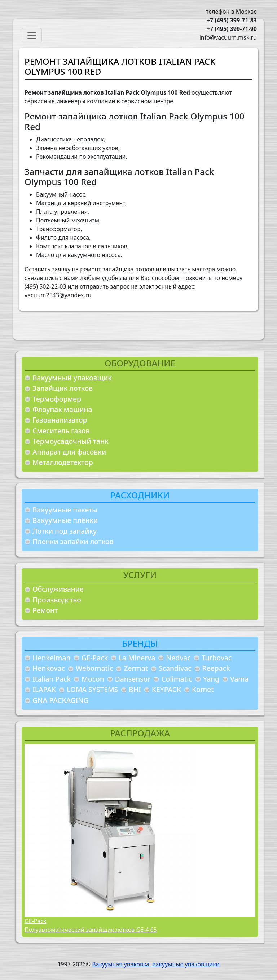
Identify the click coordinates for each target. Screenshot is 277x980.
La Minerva (137, 658)
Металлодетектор (63, 462)
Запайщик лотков (63, 388)
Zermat (136, 668)
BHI (135, 689)
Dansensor (133, 679)
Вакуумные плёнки (65, 520)
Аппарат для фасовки (69, 452)
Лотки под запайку (65, 531)
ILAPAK (44, 689)
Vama (239, 679)
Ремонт (45, 610)
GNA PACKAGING (60, 700)
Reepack (216, 668)
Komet (203, 689)
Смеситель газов (61, 431)
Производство (57, 600)
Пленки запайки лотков (73, 541)
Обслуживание (58, 589)
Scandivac (175, 668)
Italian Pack (52, 679)
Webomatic (94, 668)
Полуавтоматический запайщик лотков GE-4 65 (91, 930)
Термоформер (57, 399)
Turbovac (217, 658)
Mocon (93, 679)
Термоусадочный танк (71, 441)
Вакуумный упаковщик (72, 378)
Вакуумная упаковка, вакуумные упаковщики (156, 964)
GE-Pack (95, 658)
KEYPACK (166, 689)
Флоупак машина (62, 409)
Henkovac (49, 668)
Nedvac (178, 658)
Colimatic (177, 679)
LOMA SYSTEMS (92, 689)
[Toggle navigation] (32, 35)
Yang (211, 679)
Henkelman (52, 658)
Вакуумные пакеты (65, 510)
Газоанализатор (60, 420)
